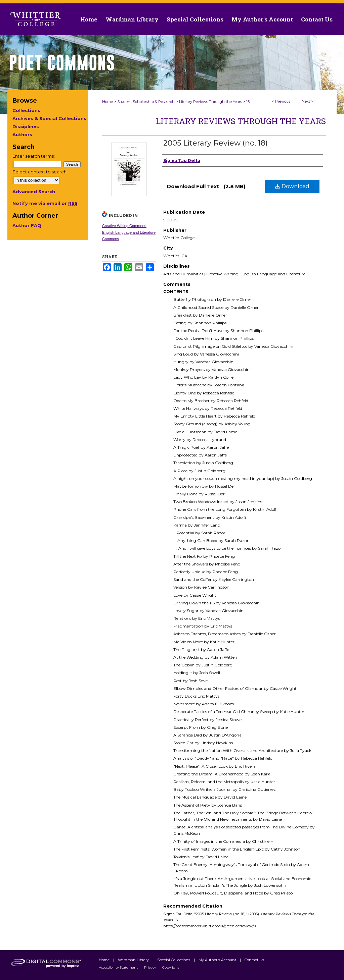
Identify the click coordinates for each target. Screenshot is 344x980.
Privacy (150, 967)
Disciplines (26, 126)
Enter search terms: (34, 156)
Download (292, 186)
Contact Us (317, 19)
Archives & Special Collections (49, 118)
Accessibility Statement (119, 967)
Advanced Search (34, 192)
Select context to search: (40, 172)
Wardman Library (134, 960)
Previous (283, 101)
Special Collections (174, 960)
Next (306, 101)
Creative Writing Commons (124, 226)
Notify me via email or (45, 203)
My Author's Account (218, 960)
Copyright (171, 967)
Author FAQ (27, 225)
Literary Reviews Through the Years (210, 102)
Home (107, 102)
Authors (22, 134)
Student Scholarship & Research (146, 102)
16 (248, 102)
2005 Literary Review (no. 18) (216, 143)
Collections (26, 110)
